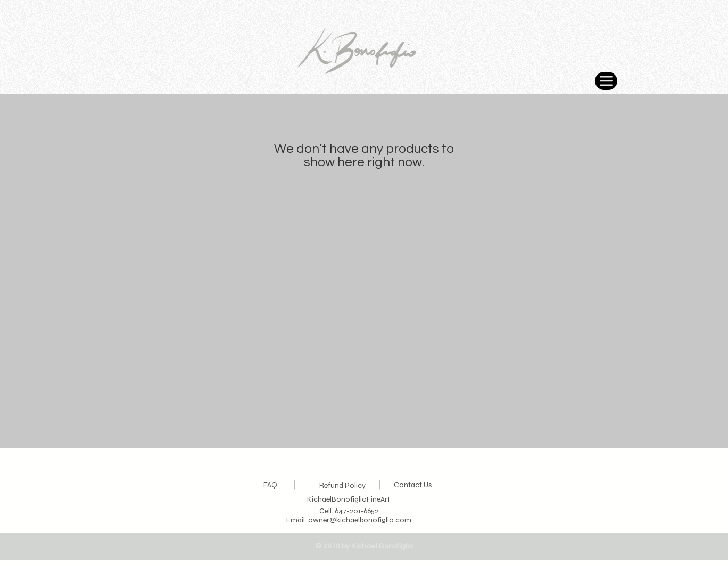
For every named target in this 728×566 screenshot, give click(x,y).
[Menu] (606, 81)
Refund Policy (342, 485)
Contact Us (413, 485)
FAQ (270, 485)
